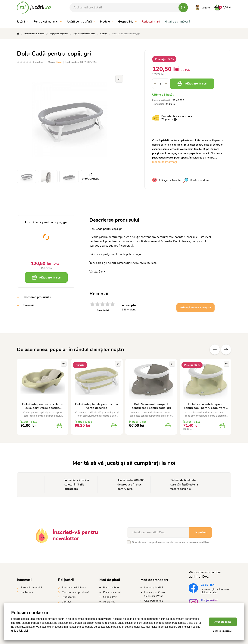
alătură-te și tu (209, 592)
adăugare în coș (193, 84)
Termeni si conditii (31, 588)
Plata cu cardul (112, 592)
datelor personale (176, 542)
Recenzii (28, 305)
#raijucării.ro (209, 601)
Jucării (23, 22)
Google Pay (110, 597)
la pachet (201, 532)
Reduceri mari (151, 22)
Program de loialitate (74, 588)
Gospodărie (127, 22)
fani (208, 585)
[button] (166, 84)
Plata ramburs (111, 588)
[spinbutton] (161, 84)
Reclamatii (27, 592)
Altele (226, 350)
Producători (69, 597)
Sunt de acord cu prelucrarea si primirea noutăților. (171, 542)
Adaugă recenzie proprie (195, 308)
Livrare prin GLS (154, 588)
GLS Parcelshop (154, 601)
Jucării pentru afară (81, 22)
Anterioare (215, 350)
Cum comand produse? (75, 592)
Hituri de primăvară (177, 22)
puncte (169, 119)
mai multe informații (164, 162)
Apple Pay (109, 602)
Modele (107, 22)
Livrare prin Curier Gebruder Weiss (155, 594)
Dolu (59, 62)
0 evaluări (39, 62)
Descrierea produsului (37, 297)
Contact (66, 602)
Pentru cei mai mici (48, 22)
